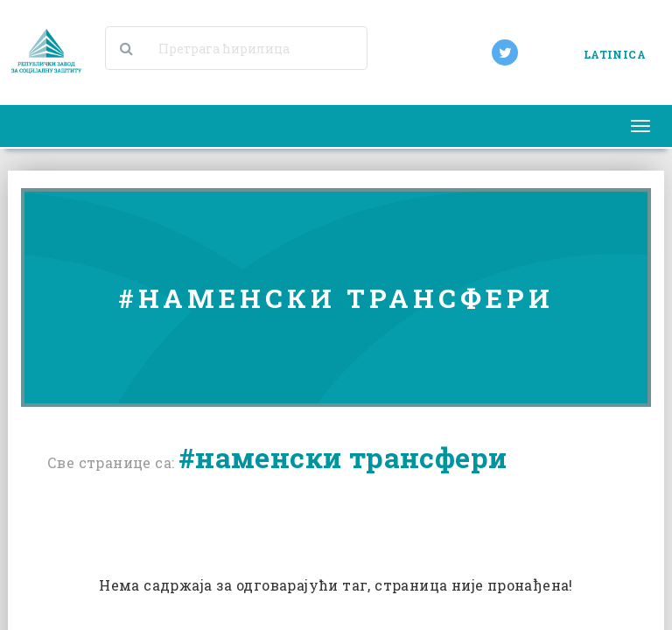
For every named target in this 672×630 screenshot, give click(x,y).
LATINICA (615, 54)
